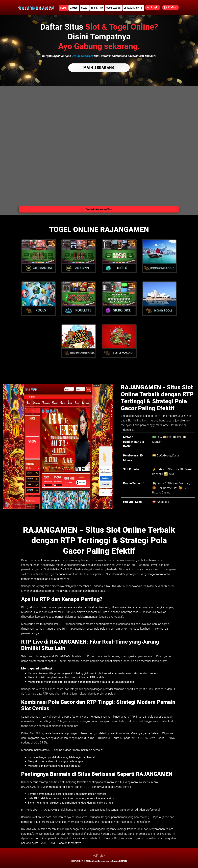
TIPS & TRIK (97, 8)
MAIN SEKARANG (99, 68)
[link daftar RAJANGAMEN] (36, 7)
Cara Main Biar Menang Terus (99, 209)
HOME (63, 8)
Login (153, 7)
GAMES (74, 8)
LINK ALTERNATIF (133, 8)
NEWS (84, 8)
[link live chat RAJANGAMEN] (103, 857)
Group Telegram (82, 56)
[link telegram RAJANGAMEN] (95, 857)
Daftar (170, 7)
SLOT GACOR (113, 8)
